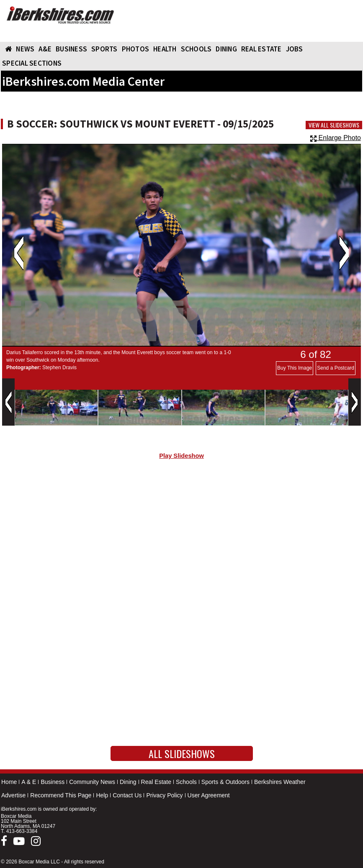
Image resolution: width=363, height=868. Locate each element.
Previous (19, 253)
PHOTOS (136, 49)
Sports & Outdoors (225, 782)
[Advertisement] (181, 537)
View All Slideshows (334, 125)
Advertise (13, 795)
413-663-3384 (22, 831)
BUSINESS (71, 49)
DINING (226, 49)
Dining (128, 782)
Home (9, 782)
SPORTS (104, 49)
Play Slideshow (181, 456)
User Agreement (209, 795)
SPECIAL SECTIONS (32, 63)
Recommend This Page (61, 795)
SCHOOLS (196, 49)
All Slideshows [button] (182, 753)
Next (344, 253)
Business (53, 782)
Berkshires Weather (280, 782)
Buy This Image (295, 368)
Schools (186, 782)
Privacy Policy (164, 795)
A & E (29, 782)
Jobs (295, 49)
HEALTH (165, 49)
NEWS (25, 49)
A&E (45, 49)
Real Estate (156, 782)
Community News (92, 782)
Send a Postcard (336, 368)
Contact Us (127, 795)
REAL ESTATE (261, 49)
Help (102, 795)
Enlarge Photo (336, 138)
